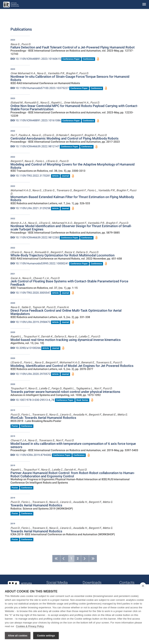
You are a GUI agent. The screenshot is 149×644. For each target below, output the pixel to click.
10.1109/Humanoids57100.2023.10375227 (40, 88)
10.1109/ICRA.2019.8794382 (31, 455)
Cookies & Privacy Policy (30, 626)
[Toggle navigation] (144, 5)
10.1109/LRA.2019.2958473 (30, 322)
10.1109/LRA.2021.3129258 (30, 208)
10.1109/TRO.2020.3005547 (30, 293)
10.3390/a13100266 (26, 348)
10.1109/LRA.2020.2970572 (30, 374)
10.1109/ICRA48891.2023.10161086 (36, 120)
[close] (143, 586)
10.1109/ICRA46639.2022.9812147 (35, 146)
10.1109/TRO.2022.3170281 (30, 176)
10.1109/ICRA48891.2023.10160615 (36, 59)
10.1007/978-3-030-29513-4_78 (32, 400)
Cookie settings (46, 636)
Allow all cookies (18, 636)
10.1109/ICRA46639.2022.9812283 (35, 237)
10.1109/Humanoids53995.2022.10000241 (40, 263)
